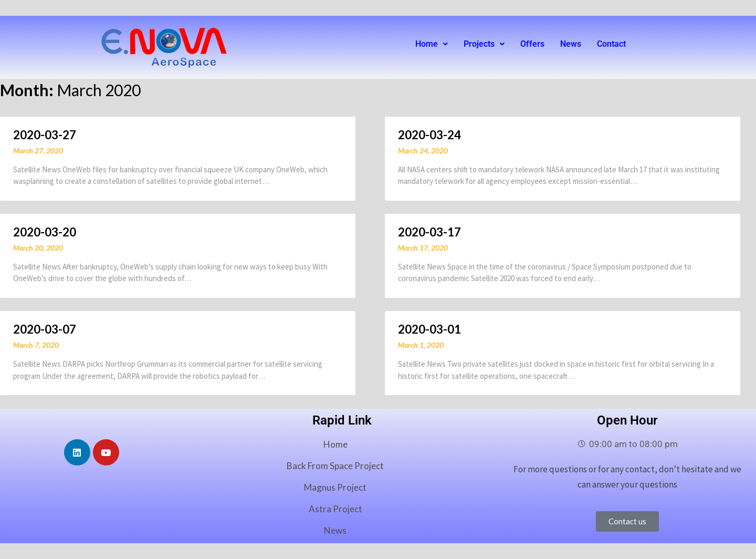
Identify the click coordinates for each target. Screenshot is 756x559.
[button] (432, 44)
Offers (532, 44)
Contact (611, 44)
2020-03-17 (429, 232)
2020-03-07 (45, 329)
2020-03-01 (429, 329)
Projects (484, 44)
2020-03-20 (45, 232)
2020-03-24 (429, 135)
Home (432, 44)
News (571, 44)
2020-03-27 (45, 135)
